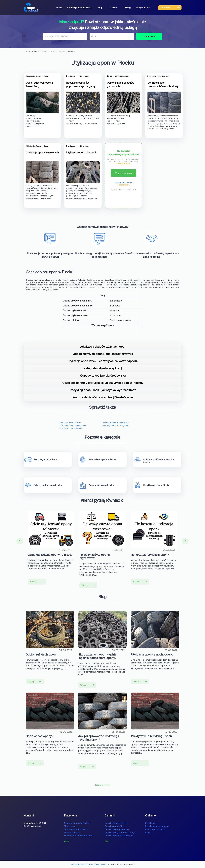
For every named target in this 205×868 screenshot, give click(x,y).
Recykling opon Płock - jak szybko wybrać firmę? (103, 390)
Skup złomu (70, 826)
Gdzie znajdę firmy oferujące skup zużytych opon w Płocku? (103, 383)
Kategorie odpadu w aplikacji (103, 368)
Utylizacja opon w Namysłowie (116, 423)
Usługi (128, 8)
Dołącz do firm (143, 8)
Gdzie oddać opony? (39, 736)
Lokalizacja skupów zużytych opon (103, 347)
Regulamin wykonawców (157, 826)
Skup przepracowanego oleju (78, 836)
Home (59, 8)
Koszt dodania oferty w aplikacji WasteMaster (103, 397)
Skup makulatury (72, 832)
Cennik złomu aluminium (116, 823)
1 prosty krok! (124, 185)
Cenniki (114, 8)
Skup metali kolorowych (76, 829)
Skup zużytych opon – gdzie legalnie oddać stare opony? (97, 656)
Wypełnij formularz (124, 173)
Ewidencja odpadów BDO (79, 8)
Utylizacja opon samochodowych (153, 655)
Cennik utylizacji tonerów (117, 829)
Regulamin (150, 823)
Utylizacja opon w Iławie (71, 423)
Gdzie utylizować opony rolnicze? (50, 555)
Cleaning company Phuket (77, 823)
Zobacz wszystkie (103, 785)
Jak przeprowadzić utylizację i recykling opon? (98, 738)
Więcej (37, 582)
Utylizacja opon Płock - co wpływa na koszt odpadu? (103, 361)
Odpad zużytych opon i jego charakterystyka (103, 354)
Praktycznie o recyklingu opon (151, 736)
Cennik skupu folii (113, 826)
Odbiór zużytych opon (41, 655)
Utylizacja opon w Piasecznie (73, 426)
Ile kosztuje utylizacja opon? (150, 555)
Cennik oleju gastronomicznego (120, 832)
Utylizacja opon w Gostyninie (115, 426)
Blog (100, 8)
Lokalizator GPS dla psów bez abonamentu (88, 864)
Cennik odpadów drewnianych (119, 836)
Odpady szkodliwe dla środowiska (103, 376)
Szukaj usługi (149, 36)
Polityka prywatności (155, 829)
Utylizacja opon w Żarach (71, 428)
